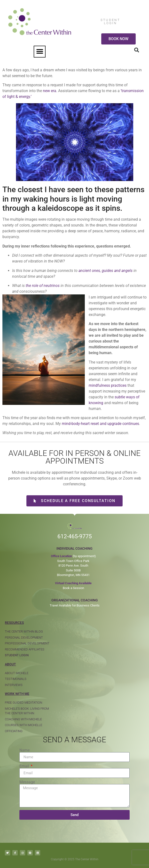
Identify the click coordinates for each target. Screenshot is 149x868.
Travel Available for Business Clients (75, 605)
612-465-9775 (75, 536)
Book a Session (73, 588)
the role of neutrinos (43, 286)
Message (27, 782)
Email (25, 766)
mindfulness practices (108, 385)
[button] (40, 52)
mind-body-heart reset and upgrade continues (100, 424)
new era (50, 91)
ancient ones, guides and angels (106, 271)
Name (24, 750)
